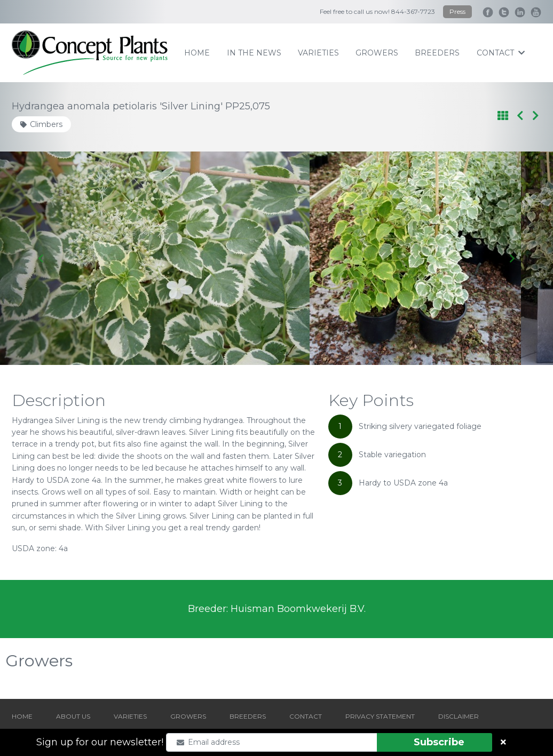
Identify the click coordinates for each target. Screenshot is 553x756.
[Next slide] (512, 258)
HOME (22, 716)
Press (457, 11)
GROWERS (188, 716)
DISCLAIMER (459, 716)
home (197, 53)
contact (501, 53)
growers (377, 53)
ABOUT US (73, 716)
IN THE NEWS (254, 53)
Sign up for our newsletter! (100, 742)
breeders (437, 53)
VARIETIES (130, 716)
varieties (318, 53)
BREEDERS (248, 716)
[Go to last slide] (41, 258)
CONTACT (306, 716)
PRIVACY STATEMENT (380, 716)
